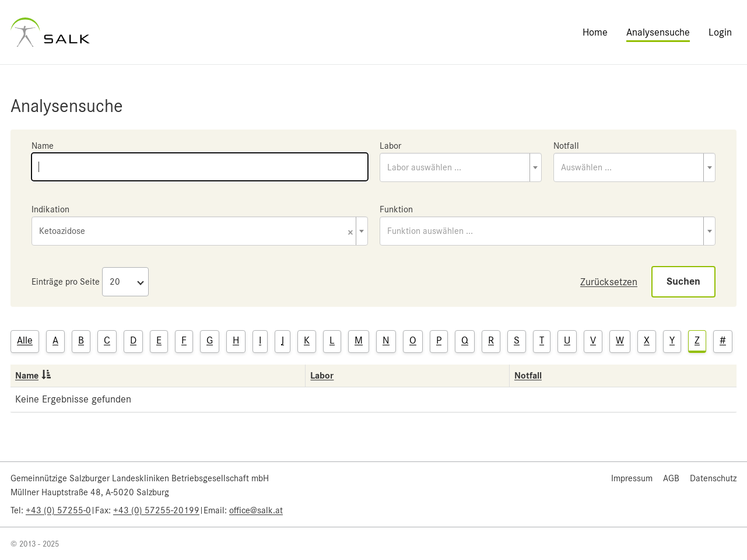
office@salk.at (256, 510)
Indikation (50, 209)
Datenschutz (713, 478)
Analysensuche (658, 32)
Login (720, 32)
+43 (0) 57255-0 (58, 510)
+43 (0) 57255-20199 (156, 510)
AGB (671, 478)
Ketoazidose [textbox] (196, 232)
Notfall (566, 146)
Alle (25, 340)
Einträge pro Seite (66, 282)
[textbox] (461, 167)
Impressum (632, 478)
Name (43, 146)
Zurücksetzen (609, 282)
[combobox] (461, 167)
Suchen (683, 281)
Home (595, 32)
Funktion (396, 209)
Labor (390, 146)
